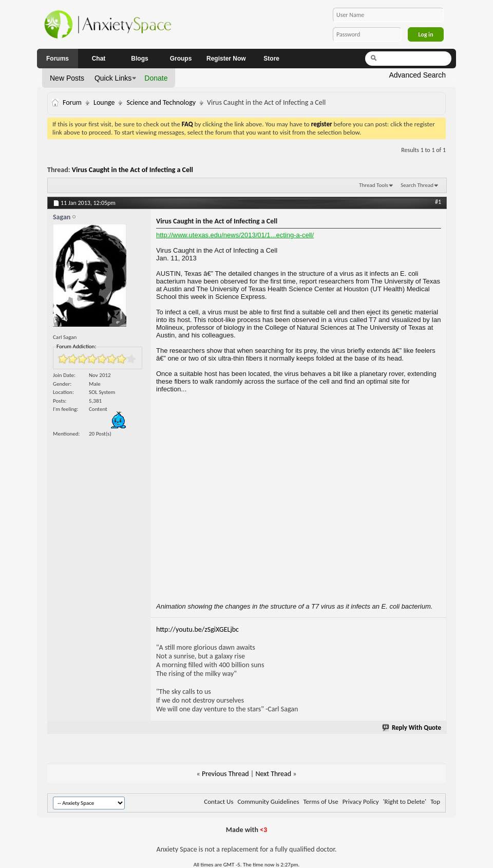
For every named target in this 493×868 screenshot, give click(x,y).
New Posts (67, 78)
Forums (58, 59)
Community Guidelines (268, 801)
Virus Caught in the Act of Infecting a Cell (132, 170)
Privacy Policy (361, 801)
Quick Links (113, 78)
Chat (99, 59)
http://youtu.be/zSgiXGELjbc (197, 629)
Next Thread (273, 774)
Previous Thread (225, 774)
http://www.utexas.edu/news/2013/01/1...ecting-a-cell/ (235, 235)
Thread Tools (374, 185)
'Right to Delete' (405, 801)
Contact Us (219, 801)
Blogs (139, 59)
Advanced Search (417, 75)
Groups (181, 59)
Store (271, 59)
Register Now (226, 59)
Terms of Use (320, 801)
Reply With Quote (412, 728)
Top (435, 801)
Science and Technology (161, 102)
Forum (72, 102)
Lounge (104, 102)
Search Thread (417, 185)
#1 (438, 202)
